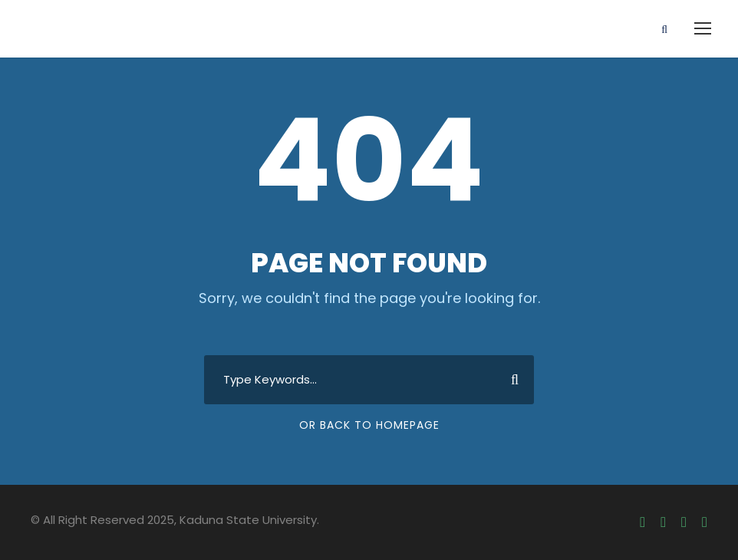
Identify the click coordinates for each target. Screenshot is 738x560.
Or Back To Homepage (369, 425)
